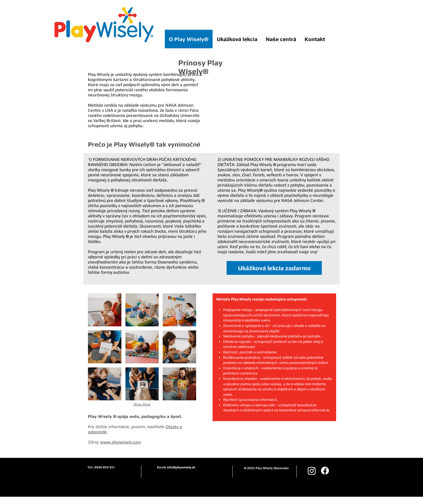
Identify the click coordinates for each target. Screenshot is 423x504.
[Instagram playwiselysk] (312, 471)
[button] (105, 310)
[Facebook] (325, 471)
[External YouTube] (279, 103)
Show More (142, 404)
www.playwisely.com (120, 442)
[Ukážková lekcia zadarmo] (274, 268)
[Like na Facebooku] (328, 4)
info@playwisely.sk (181, 467)
